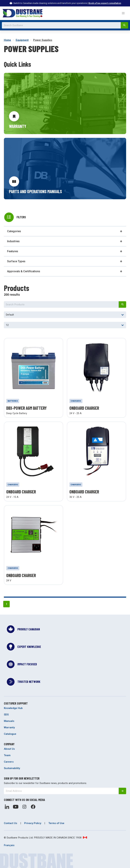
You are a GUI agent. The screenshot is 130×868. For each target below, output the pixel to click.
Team (7, 755)
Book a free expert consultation (105, 3)
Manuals (9, 721)
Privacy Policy (33, 823)
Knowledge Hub (13, 708)
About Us (9, 749)
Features (13, 251)
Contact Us (10, 823)
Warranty (9, 727)
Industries (13, 241)
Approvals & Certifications (24, 271)
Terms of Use (56, 823)
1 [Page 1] (7, 604)
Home (7, 40)
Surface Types (16, 261)
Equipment (22, 40)
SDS (6, 715)
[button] (123, 13)
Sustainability (12, 768)
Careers (9, 762)
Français (9, 845)
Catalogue (10, 734)
